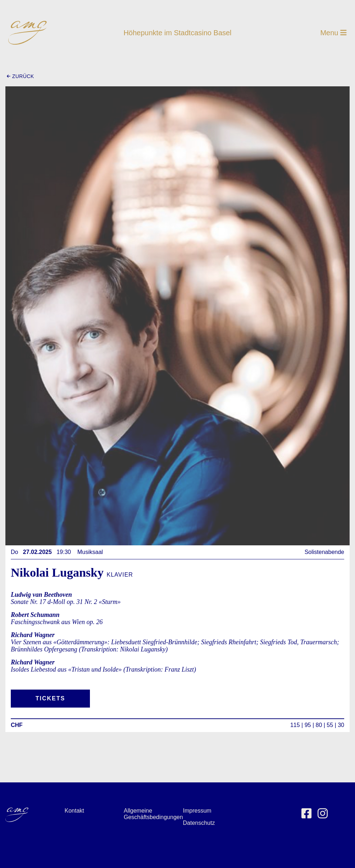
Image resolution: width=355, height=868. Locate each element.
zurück (20, 76)
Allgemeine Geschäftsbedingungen (153, 814)
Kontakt (74, 811)
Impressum (197, 811)
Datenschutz (199, 823)
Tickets (50, 698)
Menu (333, 33)
